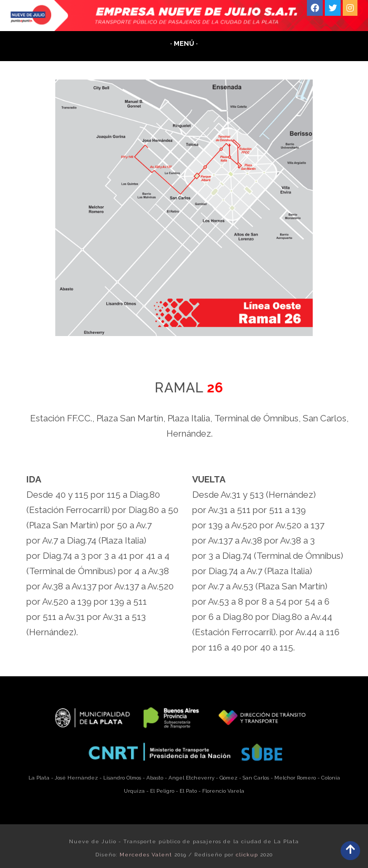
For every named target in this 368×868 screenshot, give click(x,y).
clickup (247, 855)
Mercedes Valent (146, 855)
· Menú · (184, 43)
